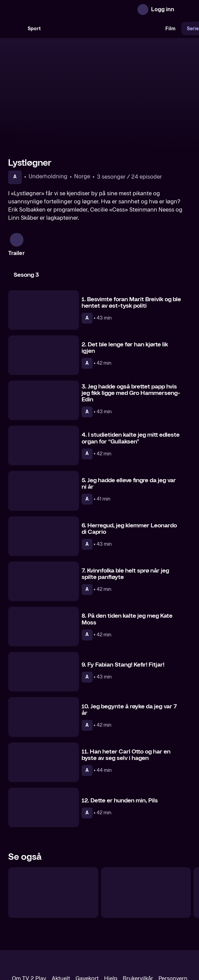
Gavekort (87, 923)
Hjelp (111, 923)
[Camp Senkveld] (146, 837)
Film (170, 29)
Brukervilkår (138, 923)
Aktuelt (61, 923)
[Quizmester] (53, 837)
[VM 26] (103, 29)
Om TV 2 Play (29, 923)
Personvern (173, 923)
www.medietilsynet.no (141, 946)
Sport (34, 29)
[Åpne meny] (184, 10)
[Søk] (15, 29)
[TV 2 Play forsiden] (59, 10)
